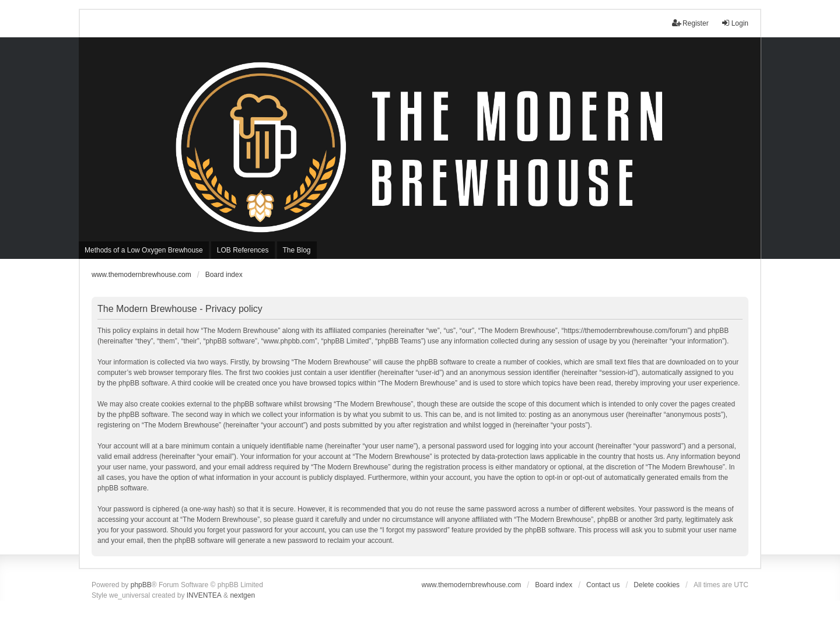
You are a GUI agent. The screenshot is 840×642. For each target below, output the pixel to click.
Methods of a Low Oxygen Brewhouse (144, 250)
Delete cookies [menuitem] (657, 585)
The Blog (297, 250)
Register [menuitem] (690, 23)
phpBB (141, 585)
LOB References (243, 250)
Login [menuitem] (735, 23)
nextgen (242, 595)
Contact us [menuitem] (603, 585)
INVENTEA (204, 595)
